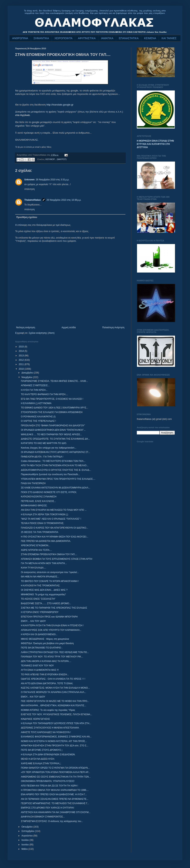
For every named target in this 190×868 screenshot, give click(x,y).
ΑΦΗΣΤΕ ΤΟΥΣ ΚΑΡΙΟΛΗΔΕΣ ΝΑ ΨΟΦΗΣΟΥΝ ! (46, 732)
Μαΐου (25, 849)
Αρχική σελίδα (69, 327)
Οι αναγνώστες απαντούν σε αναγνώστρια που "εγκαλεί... (50, 572)
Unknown (29, 180)
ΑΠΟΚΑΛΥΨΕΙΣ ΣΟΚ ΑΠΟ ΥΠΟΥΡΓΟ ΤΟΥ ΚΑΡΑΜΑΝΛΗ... (51, 630)
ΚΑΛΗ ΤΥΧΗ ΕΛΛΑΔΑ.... (34, 568)
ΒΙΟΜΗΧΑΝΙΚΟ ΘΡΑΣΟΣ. (34, 506)
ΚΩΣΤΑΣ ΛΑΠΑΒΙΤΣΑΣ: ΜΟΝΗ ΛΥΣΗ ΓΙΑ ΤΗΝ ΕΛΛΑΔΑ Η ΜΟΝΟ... (55, 688)
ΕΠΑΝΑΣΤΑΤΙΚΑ (129, 38)
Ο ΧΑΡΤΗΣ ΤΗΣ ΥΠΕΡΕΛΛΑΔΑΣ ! (38, 421)
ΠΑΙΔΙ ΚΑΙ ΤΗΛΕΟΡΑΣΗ (33, 483)
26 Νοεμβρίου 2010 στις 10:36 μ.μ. (64, 200)
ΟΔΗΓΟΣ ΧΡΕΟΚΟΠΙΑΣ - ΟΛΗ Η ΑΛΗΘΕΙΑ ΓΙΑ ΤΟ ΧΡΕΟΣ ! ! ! (53, 679)
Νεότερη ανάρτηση (26, 327)
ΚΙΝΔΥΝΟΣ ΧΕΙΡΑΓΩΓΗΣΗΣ (35, 719)
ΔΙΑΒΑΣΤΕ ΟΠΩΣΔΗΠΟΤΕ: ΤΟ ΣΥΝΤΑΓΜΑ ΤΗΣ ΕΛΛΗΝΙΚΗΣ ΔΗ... (55, 439)
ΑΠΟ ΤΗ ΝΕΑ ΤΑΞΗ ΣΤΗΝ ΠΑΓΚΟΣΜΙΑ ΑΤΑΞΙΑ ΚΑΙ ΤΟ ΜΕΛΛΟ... (55, 465)
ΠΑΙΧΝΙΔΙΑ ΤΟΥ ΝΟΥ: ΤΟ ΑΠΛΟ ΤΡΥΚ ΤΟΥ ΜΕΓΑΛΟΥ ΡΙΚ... (52, 657)
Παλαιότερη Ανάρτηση (113, 327)
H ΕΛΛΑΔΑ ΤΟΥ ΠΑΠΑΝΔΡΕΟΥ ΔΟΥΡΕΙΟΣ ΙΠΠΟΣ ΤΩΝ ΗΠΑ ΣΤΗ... (56, 723)
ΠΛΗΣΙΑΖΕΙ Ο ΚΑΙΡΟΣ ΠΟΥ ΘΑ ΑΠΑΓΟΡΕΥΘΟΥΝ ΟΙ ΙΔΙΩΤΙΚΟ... (55, 528)
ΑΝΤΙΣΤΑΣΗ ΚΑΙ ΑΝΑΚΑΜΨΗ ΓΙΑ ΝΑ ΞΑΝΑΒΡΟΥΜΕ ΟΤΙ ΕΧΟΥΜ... (56, 812)
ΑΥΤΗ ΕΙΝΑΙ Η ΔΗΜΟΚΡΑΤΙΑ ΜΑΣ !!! (40, 670)
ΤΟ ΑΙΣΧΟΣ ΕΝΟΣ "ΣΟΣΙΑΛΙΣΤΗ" (38, 599)
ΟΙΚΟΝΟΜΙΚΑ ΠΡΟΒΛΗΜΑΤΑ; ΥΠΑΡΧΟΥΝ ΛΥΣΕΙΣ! (48, 781)
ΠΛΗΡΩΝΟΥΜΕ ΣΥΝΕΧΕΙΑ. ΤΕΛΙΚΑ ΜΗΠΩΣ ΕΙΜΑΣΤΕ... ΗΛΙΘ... (54, 381)
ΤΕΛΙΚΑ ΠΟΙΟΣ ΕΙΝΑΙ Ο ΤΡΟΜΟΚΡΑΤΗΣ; (42, 523)
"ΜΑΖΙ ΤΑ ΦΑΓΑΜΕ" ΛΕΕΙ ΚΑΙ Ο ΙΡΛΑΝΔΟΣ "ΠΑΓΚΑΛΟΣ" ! (51, 519)
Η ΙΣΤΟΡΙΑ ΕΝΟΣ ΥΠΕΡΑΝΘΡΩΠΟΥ (40, 612)
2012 (22, 360)
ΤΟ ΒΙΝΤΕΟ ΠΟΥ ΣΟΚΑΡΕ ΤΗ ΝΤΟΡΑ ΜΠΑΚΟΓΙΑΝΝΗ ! (50, 581)
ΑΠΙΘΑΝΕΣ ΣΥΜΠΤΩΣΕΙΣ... (35, 385)
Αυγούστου (27, 836)
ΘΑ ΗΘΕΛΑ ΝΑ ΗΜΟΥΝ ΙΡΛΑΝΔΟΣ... (40, 577)
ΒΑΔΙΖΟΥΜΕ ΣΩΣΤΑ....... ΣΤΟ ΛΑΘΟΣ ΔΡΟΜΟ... (46, 603)
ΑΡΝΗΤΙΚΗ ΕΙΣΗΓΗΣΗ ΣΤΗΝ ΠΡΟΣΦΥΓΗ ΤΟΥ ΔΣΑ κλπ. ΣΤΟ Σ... (55, 746)
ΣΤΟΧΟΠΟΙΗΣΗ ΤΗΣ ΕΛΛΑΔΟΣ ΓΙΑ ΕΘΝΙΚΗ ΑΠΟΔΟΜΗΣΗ (52, 412)
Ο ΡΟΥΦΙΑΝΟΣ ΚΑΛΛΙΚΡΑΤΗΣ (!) (38, 417)
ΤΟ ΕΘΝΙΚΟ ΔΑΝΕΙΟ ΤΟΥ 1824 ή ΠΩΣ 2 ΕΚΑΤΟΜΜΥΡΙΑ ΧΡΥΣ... (55, 408)
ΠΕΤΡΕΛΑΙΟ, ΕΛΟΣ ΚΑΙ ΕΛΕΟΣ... (38, 501)
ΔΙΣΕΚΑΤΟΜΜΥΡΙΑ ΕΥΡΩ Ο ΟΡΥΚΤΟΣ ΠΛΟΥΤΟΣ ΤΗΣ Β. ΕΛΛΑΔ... (56, 470)
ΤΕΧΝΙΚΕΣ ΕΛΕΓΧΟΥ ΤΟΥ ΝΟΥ (37, 666)
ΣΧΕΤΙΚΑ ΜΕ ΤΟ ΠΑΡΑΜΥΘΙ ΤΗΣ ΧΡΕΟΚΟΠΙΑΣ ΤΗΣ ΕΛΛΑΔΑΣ (54, 608)
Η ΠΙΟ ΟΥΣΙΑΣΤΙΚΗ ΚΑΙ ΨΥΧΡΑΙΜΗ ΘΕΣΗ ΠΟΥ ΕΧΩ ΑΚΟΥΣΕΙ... (55, 537)
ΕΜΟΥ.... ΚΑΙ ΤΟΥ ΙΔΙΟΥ (33, 621)
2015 (22, 347)
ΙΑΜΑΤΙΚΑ (107, 38)
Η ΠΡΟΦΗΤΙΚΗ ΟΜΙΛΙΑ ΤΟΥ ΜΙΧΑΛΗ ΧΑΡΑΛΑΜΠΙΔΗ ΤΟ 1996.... (55, 790)
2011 (22, 364)
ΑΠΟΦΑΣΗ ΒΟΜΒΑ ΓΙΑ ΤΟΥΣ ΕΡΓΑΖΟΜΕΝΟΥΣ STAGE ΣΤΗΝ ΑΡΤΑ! (57, 559)
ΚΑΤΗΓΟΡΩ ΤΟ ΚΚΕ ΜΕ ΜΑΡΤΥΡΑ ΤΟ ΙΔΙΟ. (44, 443)
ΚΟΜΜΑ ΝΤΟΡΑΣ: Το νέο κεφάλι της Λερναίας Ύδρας (48, 710)
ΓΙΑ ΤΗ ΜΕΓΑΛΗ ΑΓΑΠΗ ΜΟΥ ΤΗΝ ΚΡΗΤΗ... (44, 563)
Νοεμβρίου (27, 377)
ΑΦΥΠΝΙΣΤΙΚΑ (87, 38)
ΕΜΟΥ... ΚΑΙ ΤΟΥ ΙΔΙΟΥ (33, 697)
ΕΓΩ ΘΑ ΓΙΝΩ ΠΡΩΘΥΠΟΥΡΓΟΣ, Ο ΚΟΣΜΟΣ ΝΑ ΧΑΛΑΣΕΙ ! (52, 399)
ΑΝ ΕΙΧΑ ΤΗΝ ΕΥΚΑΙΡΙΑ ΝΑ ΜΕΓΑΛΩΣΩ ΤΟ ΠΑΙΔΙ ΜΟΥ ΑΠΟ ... (54, 510)
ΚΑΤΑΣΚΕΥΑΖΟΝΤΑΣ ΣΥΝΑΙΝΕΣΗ (39, 497)
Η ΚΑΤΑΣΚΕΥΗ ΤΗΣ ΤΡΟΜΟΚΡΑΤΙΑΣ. (41, 586)
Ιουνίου (25, 845)
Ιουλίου (25, 840)
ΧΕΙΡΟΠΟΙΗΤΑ (64, 38)
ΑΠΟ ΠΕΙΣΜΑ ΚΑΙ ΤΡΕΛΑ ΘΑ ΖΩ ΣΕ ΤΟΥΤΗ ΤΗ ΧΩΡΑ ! (49, 786)
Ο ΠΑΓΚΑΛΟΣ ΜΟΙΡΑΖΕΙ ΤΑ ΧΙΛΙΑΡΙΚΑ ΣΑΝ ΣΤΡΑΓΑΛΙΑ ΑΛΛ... (53, 692)
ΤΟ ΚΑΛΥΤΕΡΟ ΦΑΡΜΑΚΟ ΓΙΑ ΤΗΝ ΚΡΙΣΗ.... (44, 394)
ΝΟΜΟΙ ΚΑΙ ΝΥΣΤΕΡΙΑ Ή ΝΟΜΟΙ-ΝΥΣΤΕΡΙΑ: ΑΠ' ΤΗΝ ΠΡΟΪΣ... (54, 741)
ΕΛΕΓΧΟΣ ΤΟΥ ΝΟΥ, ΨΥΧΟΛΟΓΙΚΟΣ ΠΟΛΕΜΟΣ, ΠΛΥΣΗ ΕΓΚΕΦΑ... (57, 714)
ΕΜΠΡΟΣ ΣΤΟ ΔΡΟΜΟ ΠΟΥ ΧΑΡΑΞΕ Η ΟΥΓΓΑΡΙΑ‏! (47, 808)
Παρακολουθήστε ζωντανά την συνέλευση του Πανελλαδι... (50, 474)
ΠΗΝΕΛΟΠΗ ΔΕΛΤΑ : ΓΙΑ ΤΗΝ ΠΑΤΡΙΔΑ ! (42, 457)
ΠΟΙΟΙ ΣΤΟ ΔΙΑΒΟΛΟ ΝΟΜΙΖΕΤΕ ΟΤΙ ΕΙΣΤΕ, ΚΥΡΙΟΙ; (49, 492)
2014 (22, 351)
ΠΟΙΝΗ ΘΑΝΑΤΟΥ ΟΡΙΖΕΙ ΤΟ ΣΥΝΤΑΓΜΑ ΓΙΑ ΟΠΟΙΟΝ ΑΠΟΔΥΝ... (55, 768)
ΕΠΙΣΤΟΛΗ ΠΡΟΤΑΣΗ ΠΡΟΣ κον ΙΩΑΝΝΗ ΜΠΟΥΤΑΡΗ (49, 617)
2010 (22, 369)
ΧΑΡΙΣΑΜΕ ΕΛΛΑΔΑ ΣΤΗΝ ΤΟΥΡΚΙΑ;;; (41, 763)
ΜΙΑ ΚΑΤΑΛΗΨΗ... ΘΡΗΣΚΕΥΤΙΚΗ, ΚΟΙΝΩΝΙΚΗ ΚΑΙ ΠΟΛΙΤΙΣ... (54, 705)
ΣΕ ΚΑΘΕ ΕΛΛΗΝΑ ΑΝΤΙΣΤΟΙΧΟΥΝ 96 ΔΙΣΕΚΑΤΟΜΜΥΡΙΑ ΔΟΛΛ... (56, 488)
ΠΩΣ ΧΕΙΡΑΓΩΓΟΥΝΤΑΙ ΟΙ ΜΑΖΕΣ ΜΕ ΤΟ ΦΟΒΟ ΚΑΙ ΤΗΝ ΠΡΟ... (55, 701)
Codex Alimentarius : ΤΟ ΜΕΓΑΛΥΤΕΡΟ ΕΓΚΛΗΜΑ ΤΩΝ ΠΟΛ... (53, 461)
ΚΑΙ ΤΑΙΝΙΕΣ (169, 38)
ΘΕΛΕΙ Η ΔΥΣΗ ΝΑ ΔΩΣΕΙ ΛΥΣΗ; (38, 759)
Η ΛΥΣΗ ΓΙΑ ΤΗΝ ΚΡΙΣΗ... (34, 390)
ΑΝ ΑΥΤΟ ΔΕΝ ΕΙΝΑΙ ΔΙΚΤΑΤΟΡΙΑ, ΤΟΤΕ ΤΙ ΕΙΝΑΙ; (47, 683)
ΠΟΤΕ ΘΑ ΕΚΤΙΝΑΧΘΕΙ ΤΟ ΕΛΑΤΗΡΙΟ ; (42, 648)
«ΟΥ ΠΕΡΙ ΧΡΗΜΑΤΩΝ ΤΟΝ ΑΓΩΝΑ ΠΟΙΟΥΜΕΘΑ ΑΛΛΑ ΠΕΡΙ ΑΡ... (55, 772)
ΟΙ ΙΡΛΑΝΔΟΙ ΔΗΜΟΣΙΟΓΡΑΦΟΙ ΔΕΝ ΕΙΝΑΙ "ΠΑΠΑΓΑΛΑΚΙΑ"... (53, 430)
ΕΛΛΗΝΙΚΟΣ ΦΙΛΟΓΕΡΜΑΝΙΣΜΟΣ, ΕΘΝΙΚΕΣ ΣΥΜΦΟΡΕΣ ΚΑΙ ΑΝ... (56, 737)
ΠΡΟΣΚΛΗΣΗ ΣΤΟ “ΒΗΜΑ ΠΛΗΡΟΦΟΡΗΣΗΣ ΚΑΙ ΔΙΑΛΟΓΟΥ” (53, 426)
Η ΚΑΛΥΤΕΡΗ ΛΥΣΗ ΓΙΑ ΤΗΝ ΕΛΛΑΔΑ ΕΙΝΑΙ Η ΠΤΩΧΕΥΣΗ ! (52, 625)
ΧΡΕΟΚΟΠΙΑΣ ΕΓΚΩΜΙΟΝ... (36, 545)
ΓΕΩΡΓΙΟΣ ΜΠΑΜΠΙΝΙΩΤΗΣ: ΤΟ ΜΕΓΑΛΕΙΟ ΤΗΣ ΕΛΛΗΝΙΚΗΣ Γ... (55, 803)
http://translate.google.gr (60, 105)
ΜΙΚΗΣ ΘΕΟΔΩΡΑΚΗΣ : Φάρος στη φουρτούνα (45, 639)
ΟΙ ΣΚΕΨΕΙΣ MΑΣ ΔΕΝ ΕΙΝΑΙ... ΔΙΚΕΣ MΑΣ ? (44, 590)
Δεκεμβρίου (28, 373)
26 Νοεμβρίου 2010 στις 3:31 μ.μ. (53, 180)
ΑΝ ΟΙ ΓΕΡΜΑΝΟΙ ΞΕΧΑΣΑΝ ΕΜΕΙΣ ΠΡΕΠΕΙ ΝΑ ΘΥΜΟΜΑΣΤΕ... (55, 799)
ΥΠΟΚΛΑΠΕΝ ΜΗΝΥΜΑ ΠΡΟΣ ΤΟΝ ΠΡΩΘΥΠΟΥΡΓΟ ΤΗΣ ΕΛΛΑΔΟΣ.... (58, 479)
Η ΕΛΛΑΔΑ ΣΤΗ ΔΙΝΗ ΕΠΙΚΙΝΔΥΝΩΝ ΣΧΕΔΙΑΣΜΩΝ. (48, 755)
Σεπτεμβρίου (28, 831)
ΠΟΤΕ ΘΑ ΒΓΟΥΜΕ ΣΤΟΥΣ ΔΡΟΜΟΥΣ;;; (42, 750)
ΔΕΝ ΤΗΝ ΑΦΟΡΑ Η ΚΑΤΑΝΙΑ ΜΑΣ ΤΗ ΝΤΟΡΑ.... (46, 661)
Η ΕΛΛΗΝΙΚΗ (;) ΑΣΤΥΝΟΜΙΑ (36, 403)
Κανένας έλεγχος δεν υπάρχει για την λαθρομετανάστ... (49, 448)
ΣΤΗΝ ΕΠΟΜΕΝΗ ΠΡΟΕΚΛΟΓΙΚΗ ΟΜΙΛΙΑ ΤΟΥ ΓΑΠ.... (49, 554)
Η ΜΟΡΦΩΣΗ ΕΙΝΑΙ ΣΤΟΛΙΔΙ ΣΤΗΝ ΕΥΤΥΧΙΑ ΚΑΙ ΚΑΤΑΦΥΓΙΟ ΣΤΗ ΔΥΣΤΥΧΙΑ (155, 144)
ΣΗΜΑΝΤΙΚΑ (41, 38)
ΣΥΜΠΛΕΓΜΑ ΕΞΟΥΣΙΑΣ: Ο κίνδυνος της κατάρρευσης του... (52, 821)
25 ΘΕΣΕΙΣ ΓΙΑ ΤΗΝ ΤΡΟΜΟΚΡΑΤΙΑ (40, 532)
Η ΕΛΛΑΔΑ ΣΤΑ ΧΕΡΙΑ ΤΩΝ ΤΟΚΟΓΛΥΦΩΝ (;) (44, 514)
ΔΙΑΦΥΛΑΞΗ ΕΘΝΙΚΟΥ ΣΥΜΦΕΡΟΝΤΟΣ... (43, 817)
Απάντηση (30, 189)
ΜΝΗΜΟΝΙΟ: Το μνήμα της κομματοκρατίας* (43, 595)
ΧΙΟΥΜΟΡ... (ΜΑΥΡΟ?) (56, 159)
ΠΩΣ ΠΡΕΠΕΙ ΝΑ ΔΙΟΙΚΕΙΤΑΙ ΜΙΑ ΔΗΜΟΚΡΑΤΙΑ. (46, 541)
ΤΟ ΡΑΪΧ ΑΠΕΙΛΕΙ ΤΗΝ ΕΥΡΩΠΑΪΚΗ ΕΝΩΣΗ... (45, 675)
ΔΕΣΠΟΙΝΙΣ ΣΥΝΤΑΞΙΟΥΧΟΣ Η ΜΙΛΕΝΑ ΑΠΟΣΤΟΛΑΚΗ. (50, 728)
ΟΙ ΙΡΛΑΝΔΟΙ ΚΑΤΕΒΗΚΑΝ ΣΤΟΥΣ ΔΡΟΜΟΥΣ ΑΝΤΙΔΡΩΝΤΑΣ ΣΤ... (55, 452)
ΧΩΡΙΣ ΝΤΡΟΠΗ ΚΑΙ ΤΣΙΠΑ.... (36, 550)
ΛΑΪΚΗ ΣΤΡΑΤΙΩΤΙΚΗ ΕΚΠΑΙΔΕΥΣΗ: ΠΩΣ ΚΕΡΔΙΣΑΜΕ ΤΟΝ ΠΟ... (55, 652)
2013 (22, 356)
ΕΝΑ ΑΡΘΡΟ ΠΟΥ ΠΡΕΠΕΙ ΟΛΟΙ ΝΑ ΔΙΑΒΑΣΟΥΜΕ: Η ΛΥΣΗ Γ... (54, 794)
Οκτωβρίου (27, 827)
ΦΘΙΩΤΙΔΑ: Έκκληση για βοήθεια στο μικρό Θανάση (47, 643)
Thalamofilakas (33, 200)
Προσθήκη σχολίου (27, 217)
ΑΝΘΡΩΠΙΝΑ (20, 38)
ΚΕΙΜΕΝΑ (150, 38)
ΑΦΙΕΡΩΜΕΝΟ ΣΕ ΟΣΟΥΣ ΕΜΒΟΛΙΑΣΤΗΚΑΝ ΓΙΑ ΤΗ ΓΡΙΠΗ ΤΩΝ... (56, 777)
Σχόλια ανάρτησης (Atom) (42, 333)
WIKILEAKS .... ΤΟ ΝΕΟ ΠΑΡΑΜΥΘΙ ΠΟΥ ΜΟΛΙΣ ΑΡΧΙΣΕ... (51, 434)
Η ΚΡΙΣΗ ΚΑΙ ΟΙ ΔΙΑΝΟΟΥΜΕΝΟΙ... (39, 634)
